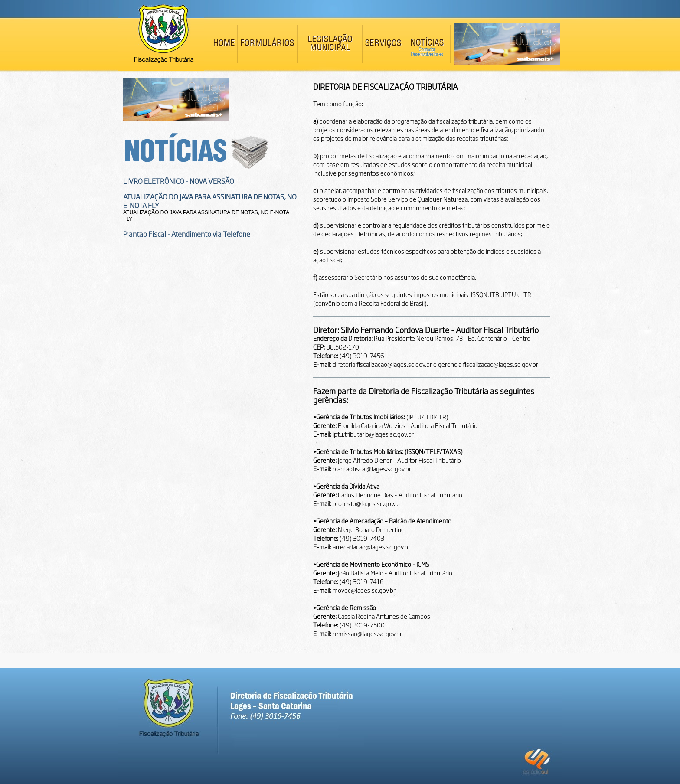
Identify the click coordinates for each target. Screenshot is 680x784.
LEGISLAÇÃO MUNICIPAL (330, 44)
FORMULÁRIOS (267, 44)
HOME (224, 44)
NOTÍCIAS (427, 43)
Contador (427, 50)
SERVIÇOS (383, 44)
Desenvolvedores (427, 54)
